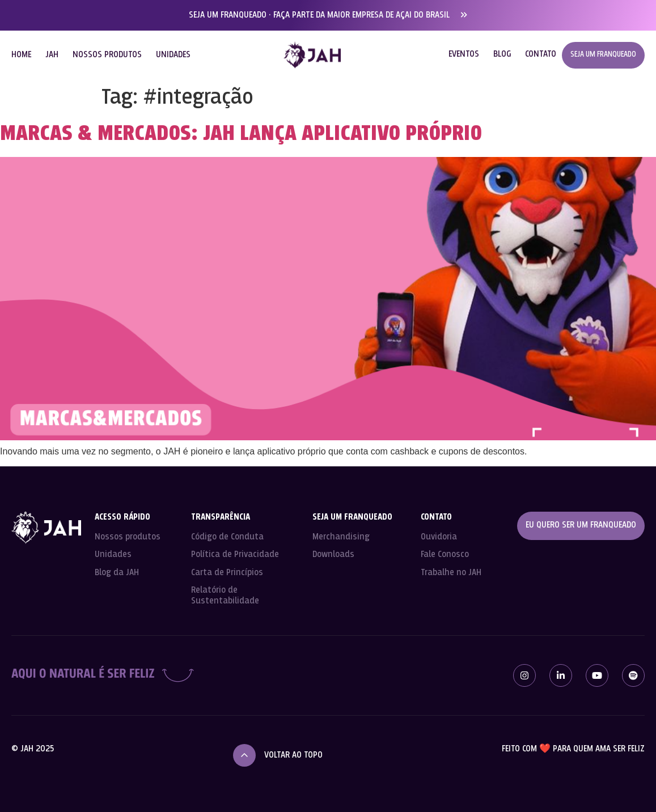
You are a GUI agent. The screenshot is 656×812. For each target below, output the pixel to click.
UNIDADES (173, 55)
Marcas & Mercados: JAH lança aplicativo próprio (241, 134)
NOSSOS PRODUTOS (107, 55)
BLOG (502, 54)
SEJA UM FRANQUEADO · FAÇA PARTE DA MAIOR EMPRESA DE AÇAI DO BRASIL (319, 15)
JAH (52, 55)
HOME (21, 55)
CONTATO (541, 54)
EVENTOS (464, 54)
